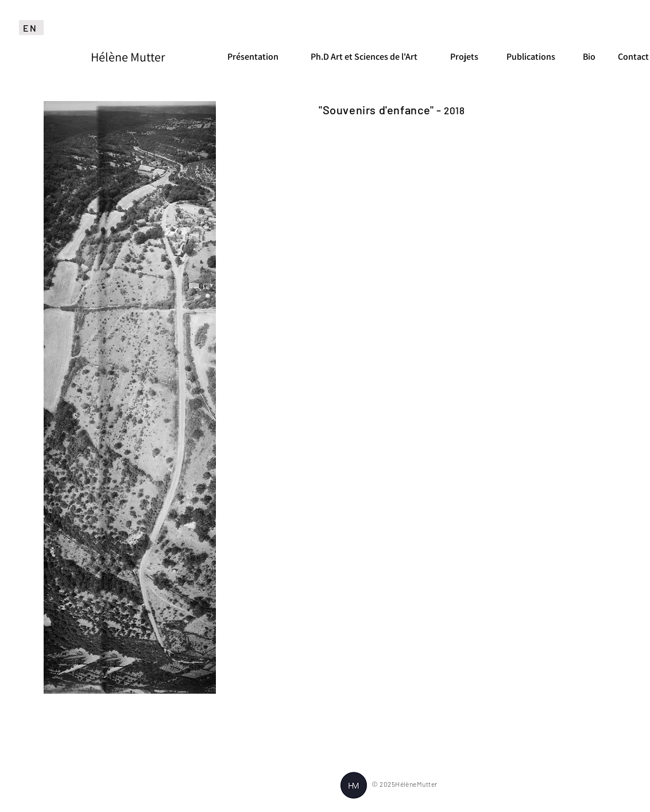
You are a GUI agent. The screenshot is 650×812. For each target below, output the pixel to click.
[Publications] (532, 57)
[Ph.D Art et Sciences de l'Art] (365, 57)
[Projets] (464, 57)
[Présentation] (253, 57)
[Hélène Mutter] (128, 57)
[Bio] (589, 57)
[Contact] (633, 57)
